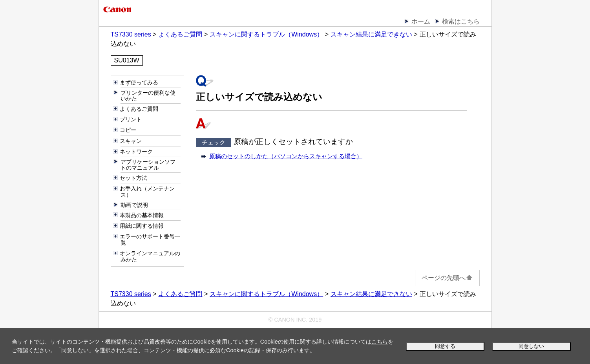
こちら (380, 342)
